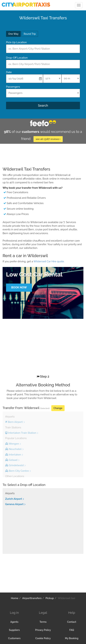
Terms (43, 622)
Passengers (13, 87)
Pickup (50, 598)
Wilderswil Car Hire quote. (49, 261)
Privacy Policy (43, 630)
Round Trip (30, 34)
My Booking (72, 638)
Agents (14, 622)
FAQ (72, 630)
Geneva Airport (14, 504)
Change (58, 408)
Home (15, 598)
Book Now (19, 287)
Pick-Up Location (16, 42)
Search (43, 105)
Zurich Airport (14, 499)
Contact (72, 622)
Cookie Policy (43, 638)
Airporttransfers (32, 598)
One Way (13, 34)
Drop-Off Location (17, 58)
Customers (14, 638)
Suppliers (14, 630)
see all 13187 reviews (48, 139)
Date (9, 72)
